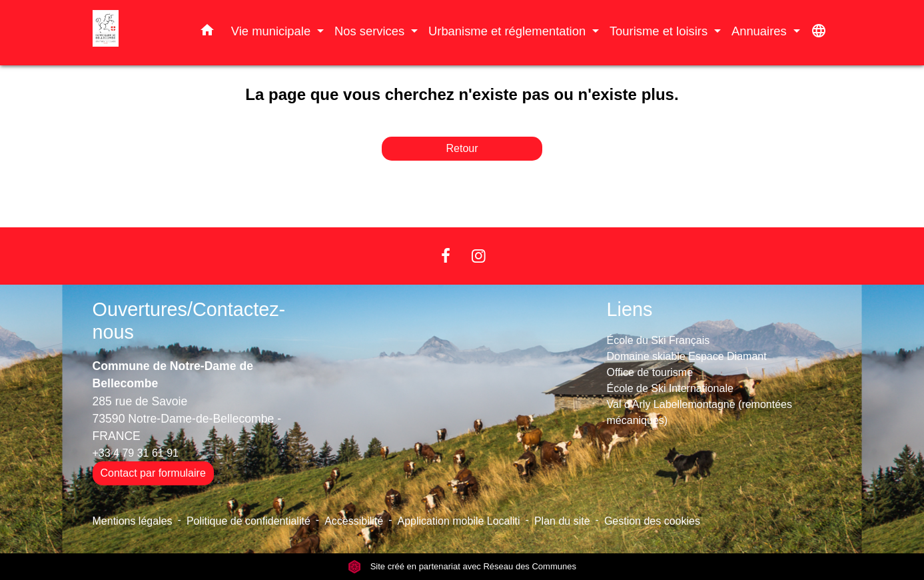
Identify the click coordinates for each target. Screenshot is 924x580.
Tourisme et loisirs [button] (660, 31)
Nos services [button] (371, 31)
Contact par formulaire (153, 473)
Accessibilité (354, 521)
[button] (207, 33)
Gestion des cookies (652, 521)
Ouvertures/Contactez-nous (189, 321)
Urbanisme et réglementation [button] (509, 31)
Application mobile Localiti (459, 521)
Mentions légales (133, 521)
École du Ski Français (659, 340)
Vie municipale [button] (272, 31)
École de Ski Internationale (670, 388)
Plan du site (562, 521)
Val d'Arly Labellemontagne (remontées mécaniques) (699, 412)
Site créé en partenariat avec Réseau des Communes (462, 566)
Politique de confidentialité (248, 521)
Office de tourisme (650, 372)
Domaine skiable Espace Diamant (687, 356)
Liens (630, 309)
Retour (462, 148)
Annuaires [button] (761, 31)
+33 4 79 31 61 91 (136, 453)
